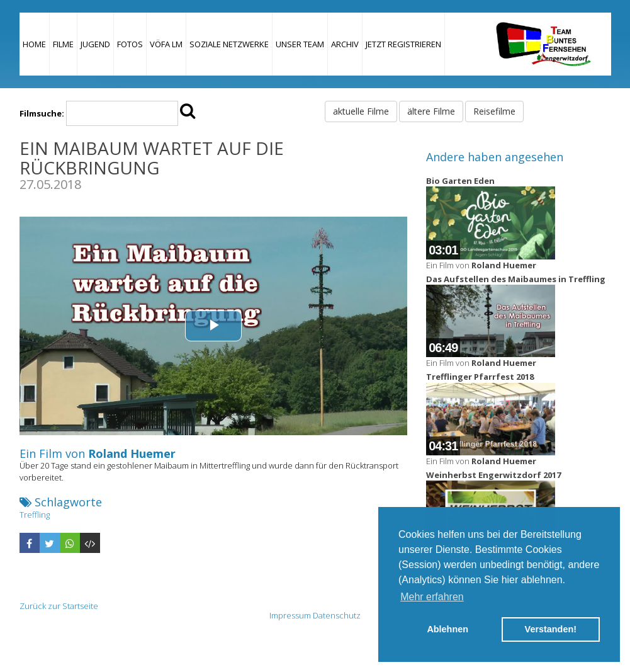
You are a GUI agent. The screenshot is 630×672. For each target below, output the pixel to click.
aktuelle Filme (361, 111)
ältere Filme (431, 111)
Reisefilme (494, 111)
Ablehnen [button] (447, 629)
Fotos (130, 44)
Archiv (345, 44)
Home (34, 44)
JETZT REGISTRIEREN (403, 44)
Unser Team (300, 44)
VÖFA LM (166, 44)
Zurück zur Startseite (59, 606)
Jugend (95, 44)
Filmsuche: (42, 113)
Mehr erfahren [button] (432, 597)
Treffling (35, 515)
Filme (63, 44)
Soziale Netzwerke (229, 44)
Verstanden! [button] (551, 629)
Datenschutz (337, 615)
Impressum (290, 615)
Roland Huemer (132, 453)
